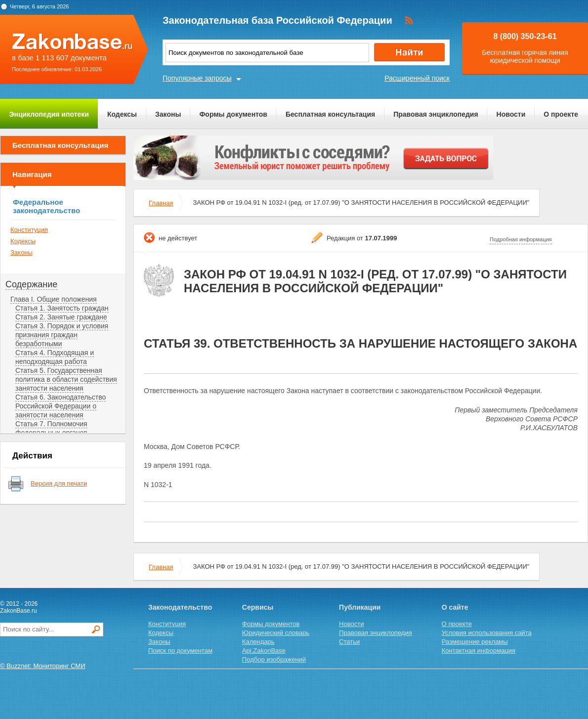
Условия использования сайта (487, 633)
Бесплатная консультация (330, 114)
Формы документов (233, 114)
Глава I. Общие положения (54, 299)
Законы (168, 114)
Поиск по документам (180, 651)
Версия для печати (59, 483)
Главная (161, 203)
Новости (511, 114)
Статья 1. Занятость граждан (62, 308)
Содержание (31, 284)
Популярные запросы (197, 78)
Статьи (349, 642)
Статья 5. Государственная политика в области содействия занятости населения (66, 379)
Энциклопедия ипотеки (49, 114)
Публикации (360, 607)
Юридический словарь (276, 633)
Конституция (29, 230)
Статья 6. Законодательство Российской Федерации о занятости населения (61, 406)
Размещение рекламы (475, 642)
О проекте (561, 114)
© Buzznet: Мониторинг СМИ (43, 666)
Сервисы (258, 607)
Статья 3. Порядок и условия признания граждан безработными (62, 335)
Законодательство (180, 607)
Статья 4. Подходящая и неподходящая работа (55, 357)
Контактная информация (479, 651)
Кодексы (122, 114)
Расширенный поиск (417, 78)
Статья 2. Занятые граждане (61, 317)
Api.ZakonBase (264, 651)
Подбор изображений (274, 659)
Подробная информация (521, 239)
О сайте (455, 607)
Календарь (258, 642)
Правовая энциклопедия (436, 114)
